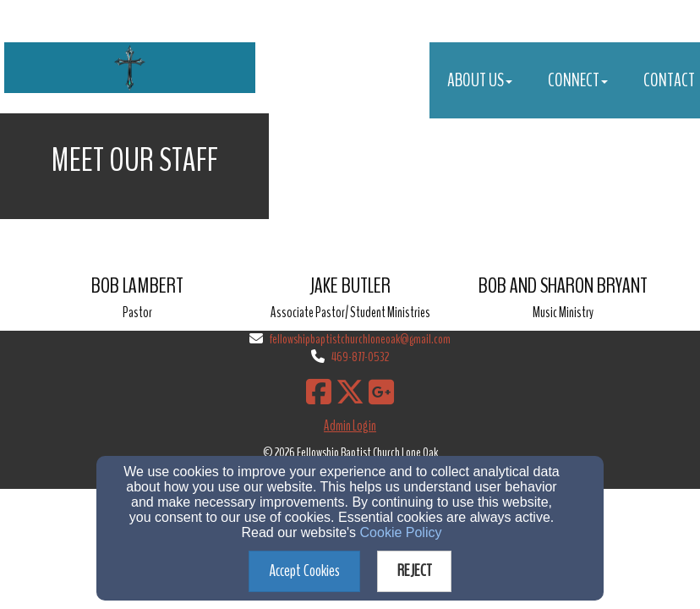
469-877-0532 (360, 357)
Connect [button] (578, 80)
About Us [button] (480, 80)
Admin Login (350, 426)
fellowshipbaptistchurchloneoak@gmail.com (360, 339)
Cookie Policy (401, 532)
